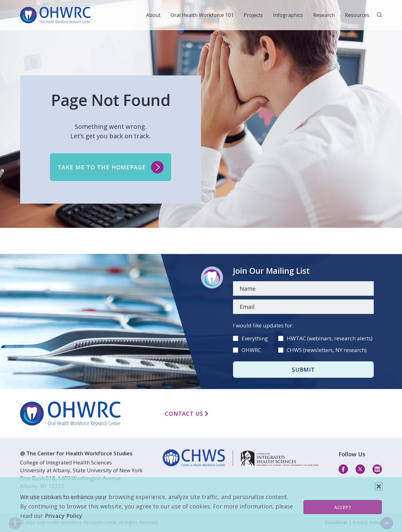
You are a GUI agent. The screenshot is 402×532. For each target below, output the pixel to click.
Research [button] (324, 15)
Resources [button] (357, 15)
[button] (379, 486)
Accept (343, 507)
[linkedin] (241, 458)
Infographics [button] (288, 15)
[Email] (303, 307)
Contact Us (187, 414)
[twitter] (360, 469)
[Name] (303, 288)
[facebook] (343, 469)
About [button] (153, 15)
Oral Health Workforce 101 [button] (202, 15)
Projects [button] (253, 15)
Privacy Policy (64, 516)
